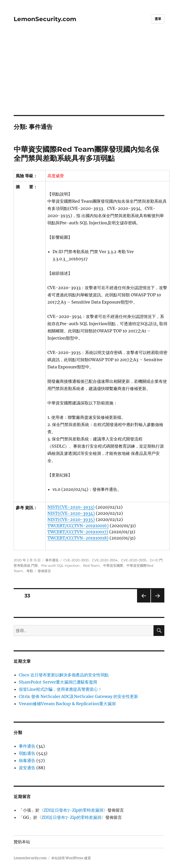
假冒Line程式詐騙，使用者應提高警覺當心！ (60, 689)
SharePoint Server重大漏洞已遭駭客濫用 (58, 682)
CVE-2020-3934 (105, 560)
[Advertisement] (90, 77)
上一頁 (142, 602)
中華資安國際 (113, 565)
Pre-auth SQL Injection (60, 565)
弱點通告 (27, 753)
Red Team (91, 565)
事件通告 (52, 560)
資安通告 (27, 768)
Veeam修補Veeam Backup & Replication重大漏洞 (67, 704)
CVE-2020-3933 (76, 560)
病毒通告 (27, 760)
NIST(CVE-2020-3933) (71, 507)
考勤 (30, 571)
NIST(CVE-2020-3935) (71, 519)
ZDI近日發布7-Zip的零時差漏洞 (73, 810)
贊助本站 (22, 842)
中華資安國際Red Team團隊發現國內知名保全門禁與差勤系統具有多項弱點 (86, 154)
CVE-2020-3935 (134, 560)
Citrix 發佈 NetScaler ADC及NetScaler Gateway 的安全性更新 (78, 696)
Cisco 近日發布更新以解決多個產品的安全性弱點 (64, 675)
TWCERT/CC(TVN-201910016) (78, 526)
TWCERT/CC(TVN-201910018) (78, 538)
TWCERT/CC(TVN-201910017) (78, 532)
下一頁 (156, 602)
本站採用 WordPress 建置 (71, 858)
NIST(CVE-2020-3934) (71, 513)
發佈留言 (44, 571)
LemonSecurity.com (45, 19)
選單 (158, 19)
